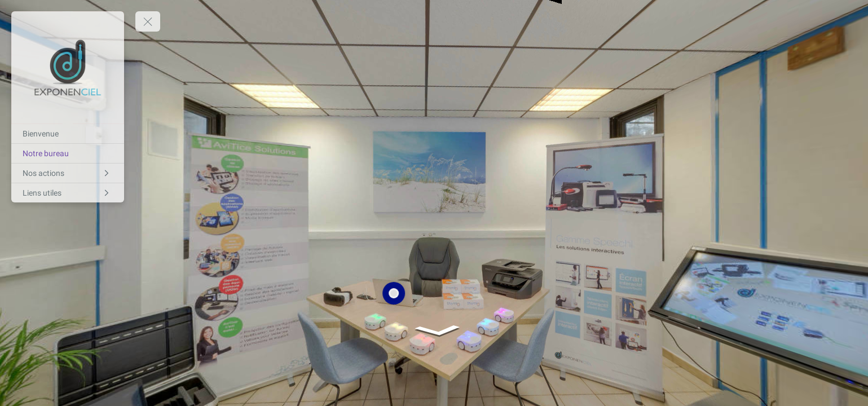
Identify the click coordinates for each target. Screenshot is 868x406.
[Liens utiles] (68, 193)
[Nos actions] (68, 173)
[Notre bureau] (68, 153)
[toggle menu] (148, 21)
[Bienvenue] (68, 134)
